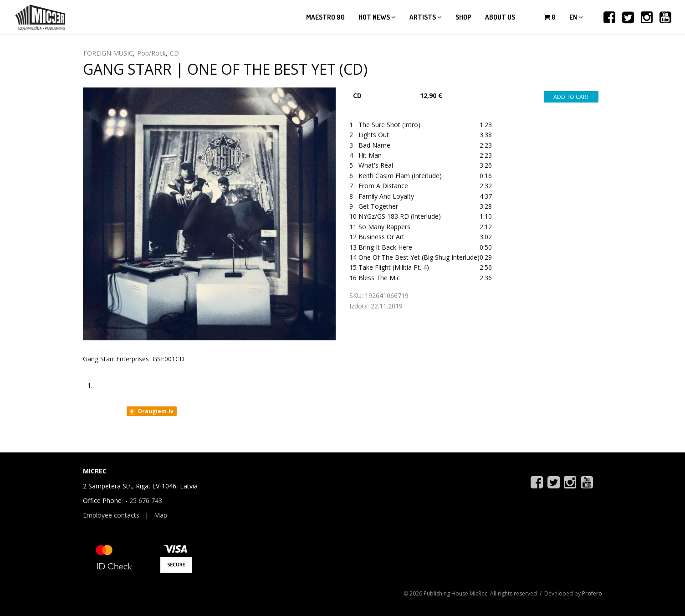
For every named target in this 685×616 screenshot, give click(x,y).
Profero (592, 593)
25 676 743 (146, 500)
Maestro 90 (325, 17)
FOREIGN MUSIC (108, 53)
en (576, 17)
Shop (463, 17)
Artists (426, 17)
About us (500, 17)
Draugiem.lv (151, 411)
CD (174, 53)
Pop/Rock (151, 53)
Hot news (377, 17)
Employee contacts (111, 515)
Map (161, 515)
